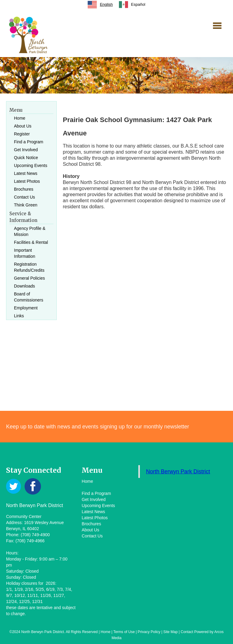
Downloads (24, 286)
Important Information (25, 253)
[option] (132, 5)
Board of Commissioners (29, 297)
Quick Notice (26, 158)
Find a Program (29, 142)
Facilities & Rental (31, 242)
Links (19, 316)
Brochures (24, 189)
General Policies (29, 278)
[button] (217, 26)
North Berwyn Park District (178, 472)
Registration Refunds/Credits (29, 267)
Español (132, 5)
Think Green (26, 205)
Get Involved (26, 150)
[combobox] (100, 5)
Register (22, 134)
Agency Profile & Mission (30, 231)
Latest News (26, 173)
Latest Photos (27, 181)
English (100, 5)
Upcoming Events (31, 165)
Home (20, 118)
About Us (23, 126)
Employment (26, 308)
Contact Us (24, 197)
